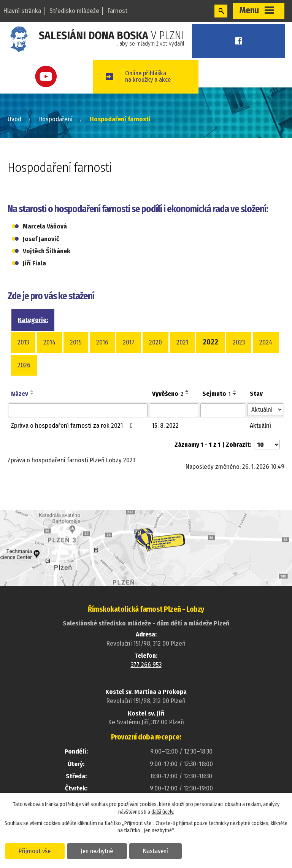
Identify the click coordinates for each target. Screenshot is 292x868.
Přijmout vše (35, 851)
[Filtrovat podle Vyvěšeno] (174, 410)
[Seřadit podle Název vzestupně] (32, 391)
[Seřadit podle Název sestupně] (32, 394)
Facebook (241, 41)
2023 (239, 342)
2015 (76, 342)
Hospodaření (56, 119)
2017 (129, 342)
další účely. (163, 812)
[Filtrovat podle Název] (78, 410)
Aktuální (260, 426)
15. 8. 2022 (165, 426)
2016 (102, 342)
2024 (266, 342)
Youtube (49, 77)
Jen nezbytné (98, 851)
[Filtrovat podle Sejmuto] (223, 410)
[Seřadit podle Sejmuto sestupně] (235, 394)
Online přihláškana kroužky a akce (153, 76)
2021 (182, 342)
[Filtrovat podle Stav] (265, 410)
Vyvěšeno (168, 394)
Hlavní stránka (22, 11)
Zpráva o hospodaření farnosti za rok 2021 (73, 426)
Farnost (117, 11)
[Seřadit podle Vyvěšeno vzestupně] (187, 391)
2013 (23, 342)
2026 (24, 365)
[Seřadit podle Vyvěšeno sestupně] (187, 394)
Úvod (14, 119)
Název (20, 394)
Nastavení (157, 851)
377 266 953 (146, 665)
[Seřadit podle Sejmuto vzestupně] (235, 391)
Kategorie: (33, 320)
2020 (156, 342)
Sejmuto (217, 394)
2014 (49, 342)
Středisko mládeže (74, 11)
